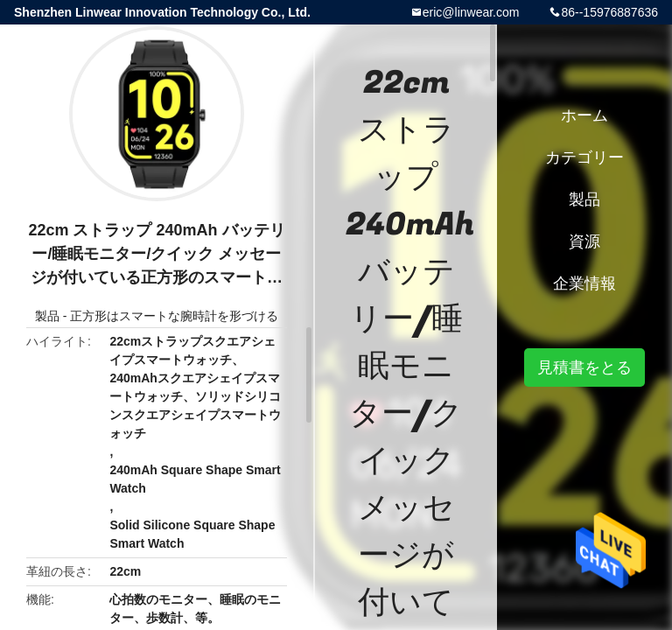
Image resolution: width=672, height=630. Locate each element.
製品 (47, 316)
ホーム (584, 115)
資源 (584, 241)
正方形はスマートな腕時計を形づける (174, 316)
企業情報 (584, 283)
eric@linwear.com (471, 12)
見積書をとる (584, 367)
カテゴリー (584, 157)
